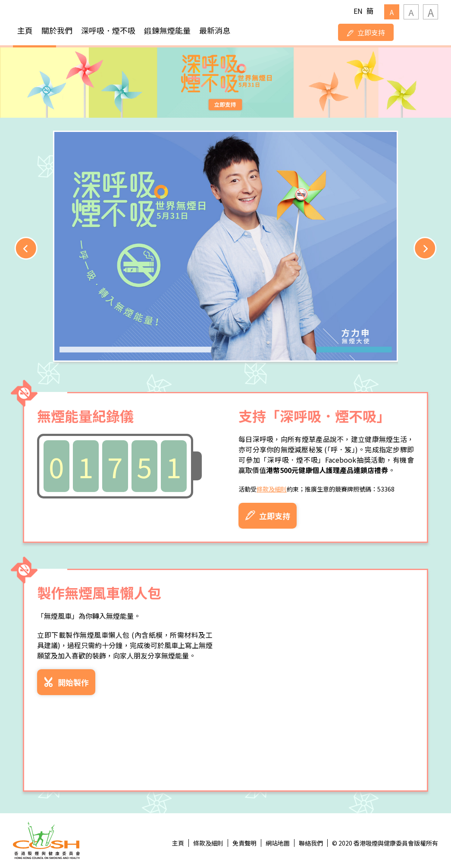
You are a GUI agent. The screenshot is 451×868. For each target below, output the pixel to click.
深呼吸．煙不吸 (108, 30)
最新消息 (215, 30)
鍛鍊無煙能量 (167, 30)
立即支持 (366, 32)
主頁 (25, 30)
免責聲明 (244, 843)
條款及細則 (272, 489)
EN (358, 11)
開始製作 (66, 682)
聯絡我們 (311, 843)
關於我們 (57, 30)
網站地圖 (278, 843)
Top (415, 832)
